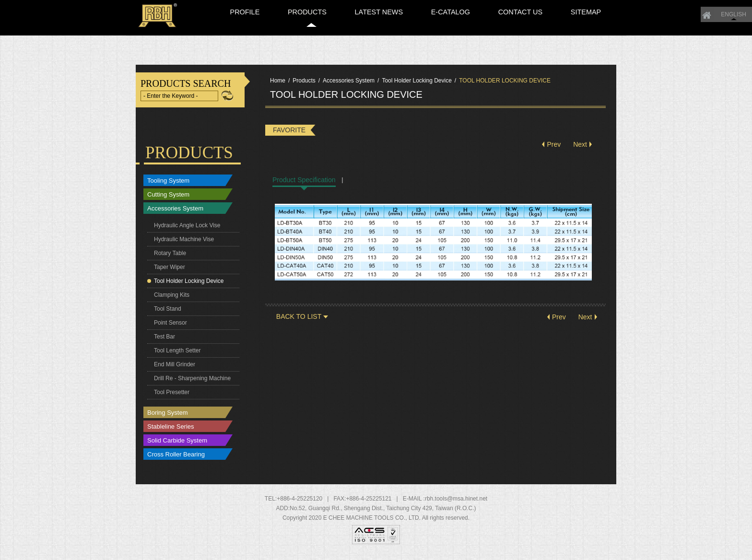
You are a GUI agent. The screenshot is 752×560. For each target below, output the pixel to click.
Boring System (168, 416)
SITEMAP (597, 30)
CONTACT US (545, 30)
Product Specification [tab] (304, 184)
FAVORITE (289, 134)
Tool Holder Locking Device (189, 285)
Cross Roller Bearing (176, 458)
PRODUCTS (372, 30)
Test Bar (164, 340)
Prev (554, 148)
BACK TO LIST (299, 320)
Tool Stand (168, 313)
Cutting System (168, 198)
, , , (383, 512)
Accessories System (175, 212)
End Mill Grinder (175, 368)
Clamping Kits (172, 299)
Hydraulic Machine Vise (184, 243)
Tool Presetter (172, 396)
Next (580, 148)
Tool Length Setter (177, 354)
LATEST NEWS (431, 30)
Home (527, 6)
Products (304, 84)
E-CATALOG (488, 30)
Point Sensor (170, 327)
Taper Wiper (170, 271)
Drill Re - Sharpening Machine (192, 382)
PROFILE (324, 30)
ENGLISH (554, 6)
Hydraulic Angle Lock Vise (187, 229)
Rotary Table (170, 257)
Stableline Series (171, 430)
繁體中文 (593, 6)
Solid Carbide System (177, 444)
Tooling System (168, 184)
